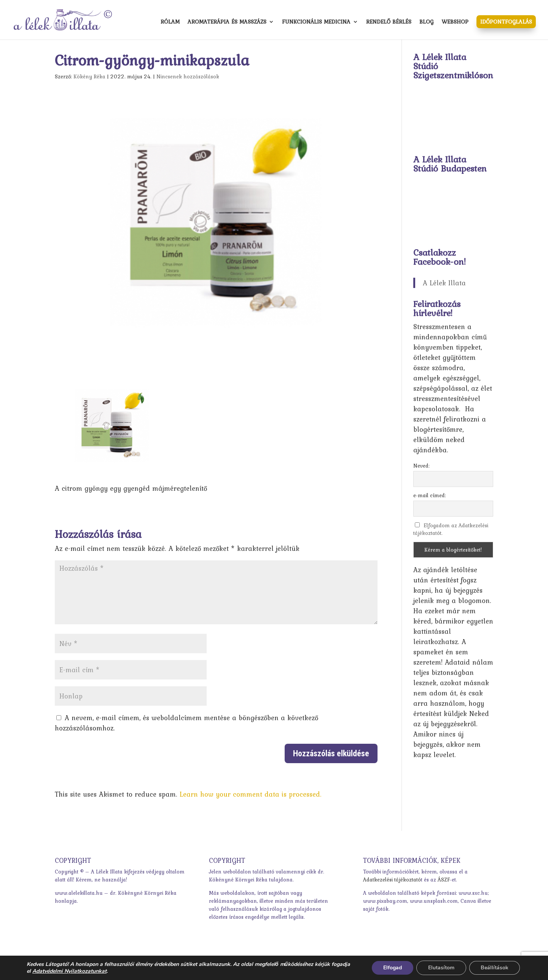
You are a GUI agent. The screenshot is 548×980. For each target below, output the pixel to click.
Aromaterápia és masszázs (227, 22)
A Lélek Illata (444, 283)
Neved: (421, 466)
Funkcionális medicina (316, 22)
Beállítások (495, 968)
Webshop (455, 22)
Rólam (170, 22)
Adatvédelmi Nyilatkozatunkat (69, 971)
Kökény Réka (89, 76)
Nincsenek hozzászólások (188, 76)
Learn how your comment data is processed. (251, 794)
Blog (426, 22)
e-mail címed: (430, 495)
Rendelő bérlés (389, 22)
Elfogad (393, 968)
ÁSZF (444, 880)
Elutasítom (441, 968)
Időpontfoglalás (506, 22)
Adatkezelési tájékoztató (392, 880)
